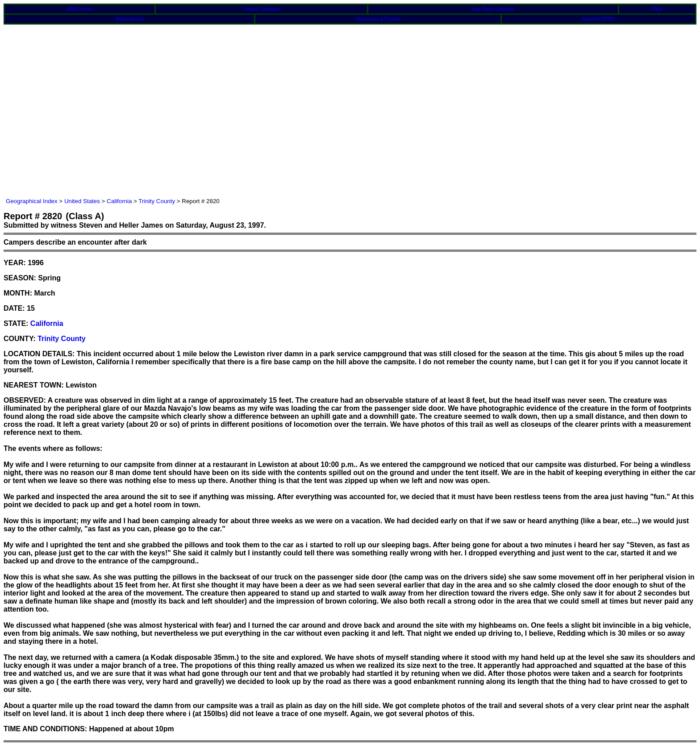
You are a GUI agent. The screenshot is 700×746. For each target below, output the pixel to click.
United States (82, 201)
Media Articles (129, 19)
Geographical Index (32, 201)
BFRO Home (80, 9)
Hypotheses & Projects (378, 19)
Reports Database (262, 9)
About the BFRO (598, 19)
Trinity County (157, 201)
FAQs (657, 9)
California (119, 201)
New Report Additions (493, 9)
